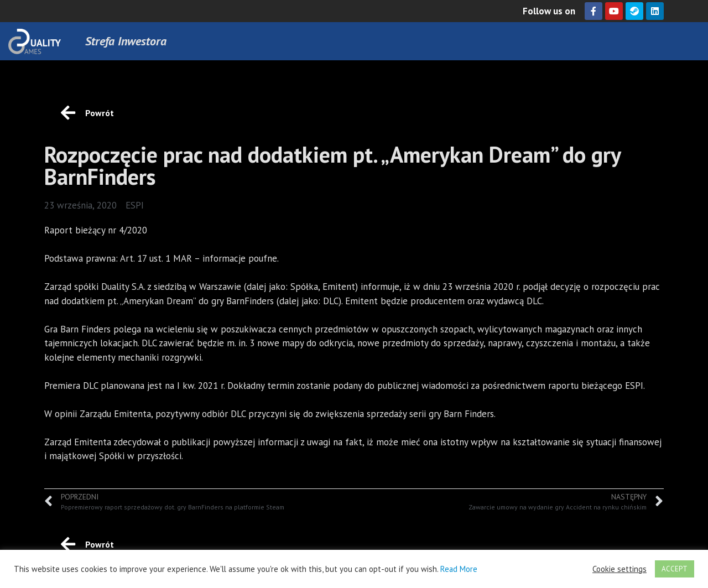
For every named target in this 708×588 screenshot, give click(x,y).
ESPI (135, 205)
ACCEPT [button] (675, 569)
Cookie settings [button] (619, 569)
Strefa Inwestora (126, 41)
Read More (459, 569)
